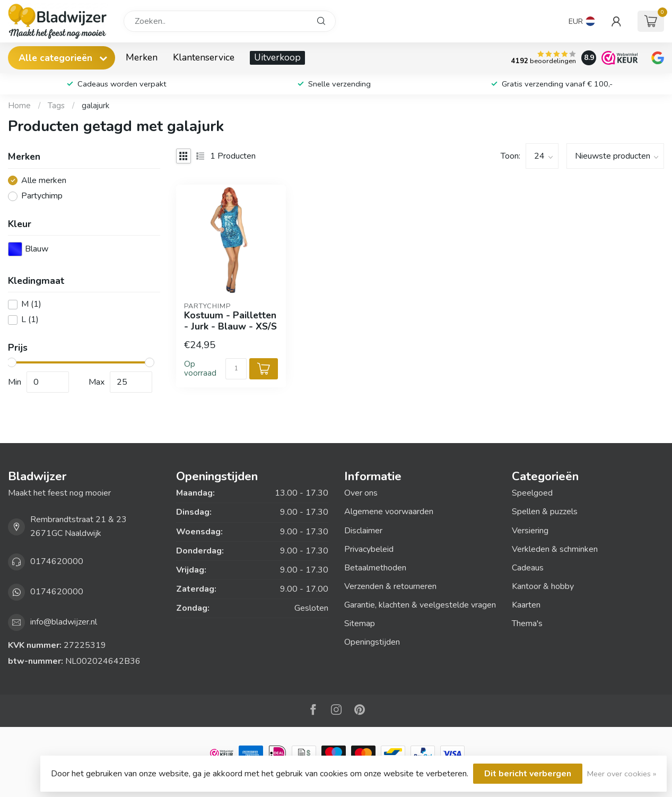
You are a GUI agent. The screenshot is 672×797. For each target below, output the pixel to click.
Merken (142, 57)
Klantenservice (204, 57)
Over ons (361, 493)
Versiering (530, 531)
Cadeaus (528, 568)
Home (19, 106)
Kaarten (526, 605)
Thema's (527, 623)
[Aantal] (236, 369)
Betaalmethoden (375, 568)
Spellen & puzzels (545, 512)
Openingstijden (372, 642)
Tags (56, 106)
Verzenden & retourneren (390, 586)
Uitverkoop (277, 57)
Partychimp (42, 196)
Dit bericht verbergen (528, 774)
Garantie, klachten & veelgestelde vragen (420, 605)
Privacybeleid (369, 549)
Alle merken (44, 181)
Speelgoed (532, 493)
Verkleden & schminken (555, 549)
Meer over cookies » (622, 774)
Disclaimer (363, 531)
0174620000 (57, 561)
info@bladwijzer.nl (64, 622)
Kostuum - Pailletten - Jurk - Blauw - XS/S (230, 321)
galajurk (95, 106)
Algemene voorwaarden (389, 512)
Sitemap (360, 623)
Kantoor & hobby (543, 586)
